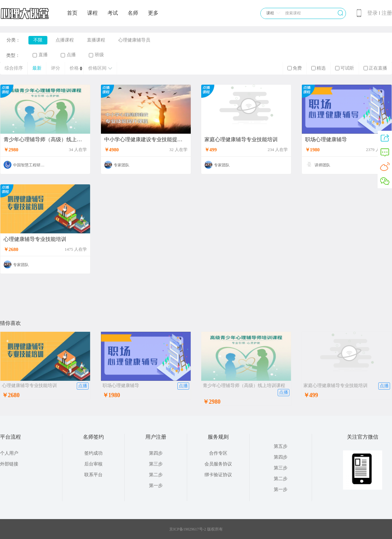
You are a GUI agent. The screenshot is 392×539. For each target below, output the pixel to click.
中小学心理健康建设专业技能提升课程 (146, 140)
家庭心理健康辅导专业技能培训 (241, 140)
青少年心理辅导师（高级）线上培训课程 (45, 140)
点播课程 (65, 40)
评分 (56, 68)
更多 (153, 13)
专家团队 (122, 165)
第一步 (156, 486)
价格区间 (100, 68)
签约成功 (93, 453)
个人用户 (9, 453)
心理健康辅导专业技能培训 (35, 239)
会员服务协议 (218, 464)
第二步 (156, 475)
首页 (72, 13)
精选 (318, 68)
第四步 (156, 453)
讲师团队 (322, 165)
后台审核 (93, 464)
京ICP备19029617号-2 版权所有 (196, 529)
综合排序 (14, 68)
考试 (113, 13)
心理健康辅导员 (134, 40)
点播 (68, 55)
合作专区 (218, 453)
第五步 (281, 446)
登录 (372, 13)
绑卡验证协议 (218, 475)
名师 (133, 13)
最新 (37, 68)
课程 (92, 13)
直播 (40, 55)
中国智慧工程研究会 (31, 165)
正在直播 (375, 68)
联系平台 (93, 475)
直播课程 (96, 40)
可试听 (345, 68)
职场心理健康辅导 (326, 140)
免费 (295, 68)
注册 (387, 13)
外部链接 (9, 464)
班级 (96, 55)
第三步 (156, 464)
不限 (38, 40)
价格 (74, 68)
